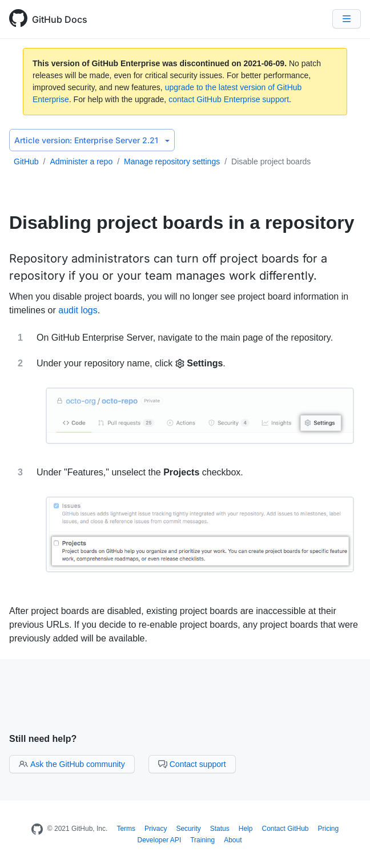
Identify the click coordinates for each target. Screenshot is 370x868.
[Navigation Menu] (347, 19)
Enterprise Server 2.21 (92, 140)
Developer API (160, 840)
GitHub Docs (60, 19)
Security (188, 829)
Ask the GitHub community (72, 764)
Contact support (192, 764)
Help (246, 829)
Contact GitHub (285, 829)
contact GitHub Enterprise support (229, 99)
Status (220, 829)
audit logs (78, 310)
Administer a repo (81, 162)
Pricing (329, 829)
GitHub (26, 162)
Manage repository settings (172, 162)
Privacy (156, 829)
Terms (126, 829)
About (233, 840)
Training (202, 840)
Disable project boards (271, 162)
